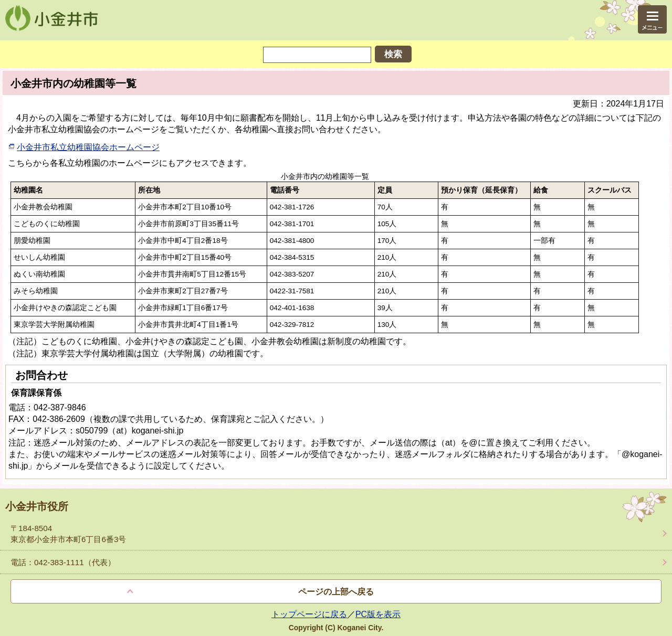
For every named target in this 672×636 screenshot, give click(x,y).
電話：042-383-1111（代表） (63, 562)
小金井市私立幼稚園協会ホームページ (88, 147)
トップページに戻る (309, 614)
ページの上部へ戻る (336, 592)
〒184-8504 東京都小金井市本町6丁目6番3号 (68, 534)
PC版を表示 (378, 614)
